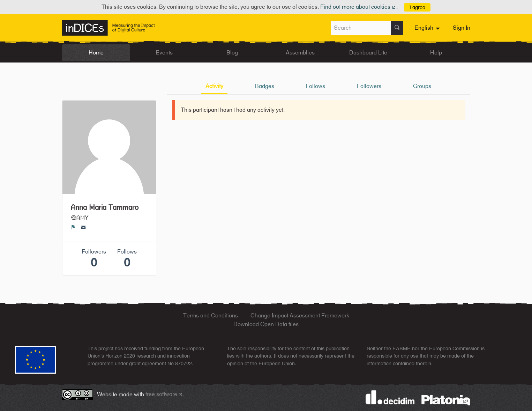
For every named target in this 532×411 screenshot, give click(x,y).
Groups (422, 86)
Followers (369, 86)
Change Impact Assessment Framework (300, 315)
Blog (232, 53)
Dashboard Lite (368, 53)
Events (164, 53)
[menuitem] (428, 28)
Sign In (462, 28)
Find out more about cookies (358, 7)
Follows (315, 86)
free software (164, 394)
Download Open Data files (266, 324)
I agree (417, 7)
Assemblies (300, 53)
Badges (265, 86)
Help (436, 53)
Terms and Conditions (211, 315)
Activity (214, 86)
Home (96, 53)
